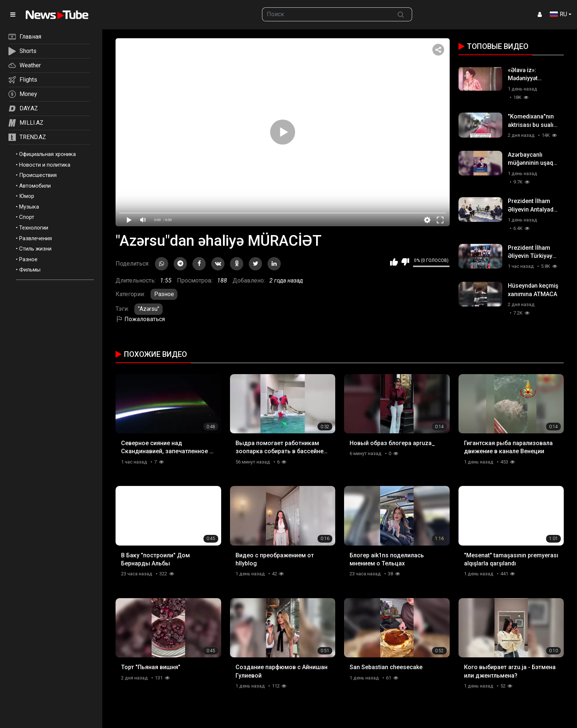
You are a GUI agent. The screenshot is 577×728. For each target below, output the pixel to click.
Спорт (27, 217)
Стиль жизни (35, 249)
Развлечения (36, 238)
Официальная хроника (47, 154)
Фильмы (30, 270)
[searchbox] (326, 14)
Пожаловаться (140, 319)
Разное (28, 259)
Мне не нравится (405, 262)
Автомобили (35, 186)
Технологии (34, 228)
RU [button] (558, 14)
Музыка (29, 207)
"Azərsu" (149, 309)
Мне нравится (394, 262)
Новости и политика (45, 165)
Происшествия (38, 175)
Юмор (27, 196)
